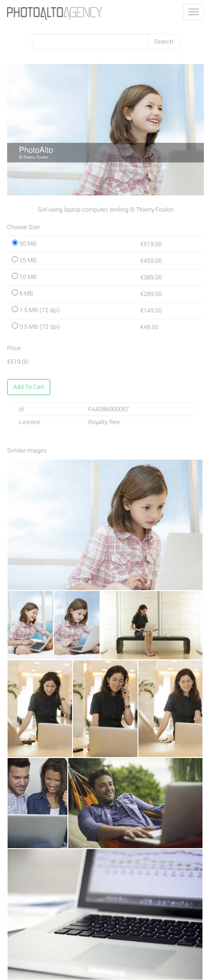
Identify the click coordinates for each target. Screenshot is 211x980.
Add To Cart (29, 387)
